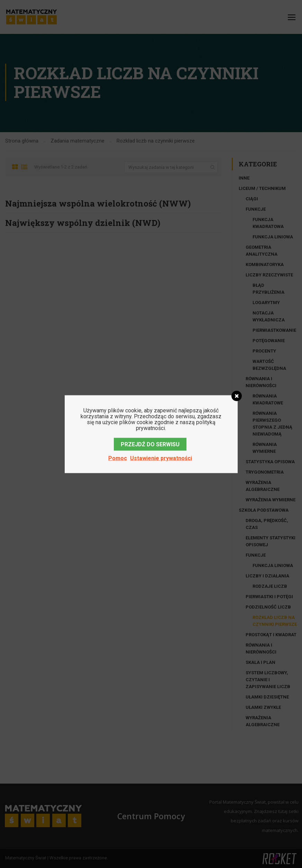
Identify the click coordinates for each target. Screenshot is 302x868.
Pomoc (118, 458)
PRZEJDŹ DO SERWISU (150, 444)
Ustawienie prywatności (161, 458)
